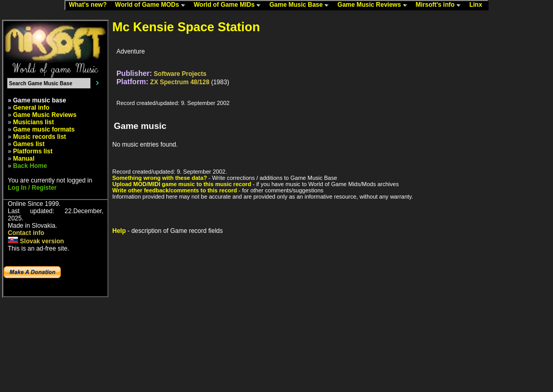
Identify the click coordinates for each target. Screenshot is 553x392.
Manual (24, 159)
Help (119, 231)
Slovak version (36, 241)
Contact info (26, 233)
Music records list (39, 137)
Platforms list (33, 151)
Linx (478, 5)
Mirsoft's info (441, 5)
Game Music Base (301, 5)
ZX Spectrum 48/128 (180, 82)
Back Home (30, 166)
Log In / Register (32, 188)
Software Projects (180, 74)
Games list (29, 144)
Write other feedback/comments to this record (175, 190)
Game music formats (44, 129)
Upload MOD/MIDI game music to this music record (182, 184)
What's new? (90, 5)
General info (31, 108)
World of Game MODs (152, 5)
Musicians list (34, 122)
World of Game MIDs (230, 5)
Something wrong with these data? (160, 178)
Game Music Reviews (374, 5)
